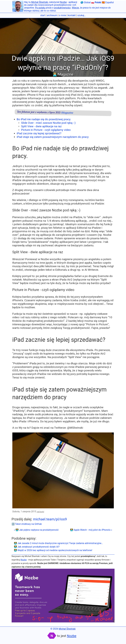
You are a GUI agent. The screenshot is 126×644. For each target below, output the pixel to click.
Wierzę (75, 8)
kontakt (72, 15)
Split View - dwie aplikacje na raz (41, 126)
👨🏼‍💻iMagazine (63, 74)
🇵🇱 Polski (96, 2)
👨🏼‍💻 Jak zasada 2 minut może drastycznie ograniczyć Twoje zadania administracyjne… (58, 543)
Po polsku (40, 8)
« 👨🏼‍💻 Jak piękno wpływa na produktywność (36, 530)
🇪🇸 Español (108, 2)
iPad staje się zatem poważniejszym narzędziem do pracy (53, 137)
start (43, 15)
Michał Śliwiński (40, 2)
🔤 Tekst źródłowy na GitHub (27, 524)
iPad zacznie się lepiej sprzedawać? (39, 133)
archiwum (52, 15)
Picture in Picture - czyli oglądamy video (46, 130)
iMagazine (67, 113)
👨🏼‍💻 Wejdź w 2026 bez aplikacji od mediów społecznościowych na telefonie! (53, 550)
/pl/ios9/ (41, 512)
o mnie (62, 15)
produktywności (62, 8)
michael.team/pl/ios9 (50, 519)
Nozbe (63, 2)
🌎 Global (85, 2)
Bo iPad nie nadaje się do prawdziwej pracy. (44, 119)
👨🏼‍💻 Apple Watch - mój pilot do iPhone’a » (91, 530)
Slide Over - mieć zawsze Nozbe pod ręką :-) (48, 123)
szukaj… (81, 15)
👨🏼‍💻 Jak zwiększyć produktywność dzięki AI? (37, 547)
